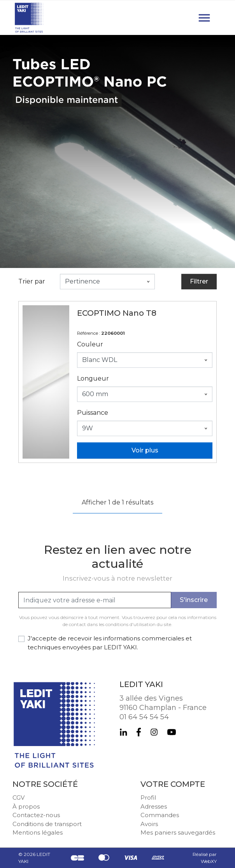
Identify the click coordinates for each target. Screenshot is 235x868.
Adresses (154, 806)
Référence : (89, 333)
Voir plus (145, 450)
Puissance (93, 413)
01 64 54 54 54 (144, 717)
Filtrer (199, 281)
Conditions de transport (47, 824)
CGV (18, 798)
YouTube (172, 732)
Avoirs (149, 824)
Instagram (154, 732)
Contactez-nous (36, 815)
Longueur (93, 378)
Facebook (139, 732)
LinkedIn (123, 732)
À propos (26, 806)
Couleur (90, 344)
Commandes (160, 815)
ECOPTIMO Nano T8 (117, 313)
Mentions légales (38, 832)
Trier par (32, 281)
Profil (148, 798)
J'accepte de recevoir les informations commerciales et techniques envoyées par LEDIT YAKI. (110, 643)
